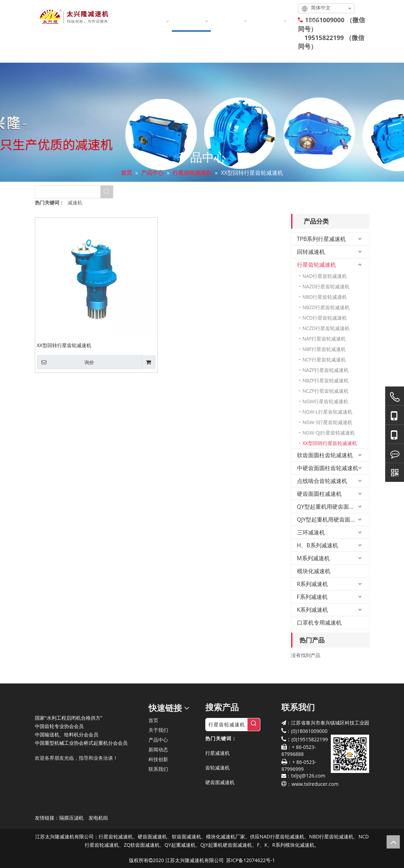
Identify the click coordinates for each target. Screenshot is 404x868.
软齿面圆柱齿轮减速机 (325, 455)
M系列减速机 (313, 558)
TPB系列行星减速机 (322, 239)
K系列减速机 (313, 610)
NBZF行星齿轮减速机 (326, 380)
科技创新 (158, 759)
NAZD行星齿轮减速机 (326, 286)
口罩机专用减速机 (319, 623)
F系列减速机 (312, 597)
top (393, 842)
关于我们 (158, 730)
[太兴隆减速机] (40, 702)
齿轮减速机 (218, 768)
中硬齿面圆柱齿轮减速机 (328, 468)
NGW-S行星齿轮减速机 (328, 422)
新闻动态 (158, 749)
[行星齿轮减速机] (227, 725)
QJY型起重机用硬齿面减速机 (332, 519)
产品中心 (158, 740)
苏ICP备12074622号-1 (251, 860)
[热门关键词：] (107, 192)
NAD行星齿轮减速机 (325, 276)
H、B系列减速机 (318, 545)
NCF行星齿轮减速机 (324, 359)
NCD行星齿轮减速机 (325, 318)
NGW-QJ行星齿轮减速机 (329, 433)
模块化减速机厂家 (226, 836)
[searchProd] (68, 192)
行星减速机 (218, 753)
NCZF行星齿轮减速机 (326, 391)
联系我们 (158, 769)
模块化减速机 (314, 571)
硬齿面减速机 (220, 782)
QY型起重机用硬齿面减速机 (331, 507)
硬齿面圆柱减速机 (319, 494)
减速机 (75, 202)
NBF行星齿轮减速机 (324, 349)
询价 (66, 362)
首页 (153, 720)
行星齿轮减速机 (317, 265)
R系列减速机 (313, 584)
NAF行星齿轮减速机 (324, 339)
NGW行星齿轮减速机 (326, 401)
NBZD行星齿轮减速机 (326, 307)
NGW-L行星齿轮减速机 (327, 412)
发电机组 (98, 818)
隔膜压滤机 (71, 818)
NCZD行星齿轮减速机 (326, 328)
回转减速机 (311, 252)
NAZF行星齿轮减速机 (326, 370)
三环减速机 (311, 532)
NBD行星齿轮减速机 (325, 297)
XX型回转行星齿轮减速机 (64, 345)
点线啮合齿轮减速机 (322, 481)
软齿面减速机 (186, 836)
